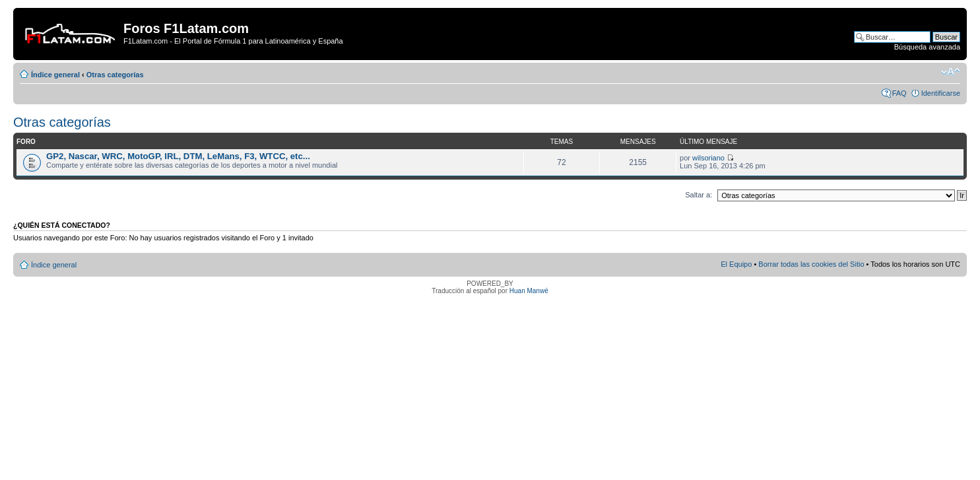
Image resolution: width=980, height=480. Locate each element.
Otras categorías (115, 75)
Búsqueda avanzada (927, 47)
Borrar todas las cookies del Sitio (811, 264)
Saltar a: (699, 195)
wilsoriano (708, 158)
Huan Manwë (529, 291)
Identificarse (941, 93)
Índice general (55, 75)
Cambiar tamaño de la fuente (951, 72)
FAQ (899, 93)
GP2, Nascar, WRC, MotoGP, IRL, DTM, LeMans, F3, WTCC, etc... (178, 156)
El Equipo (736, 264)
